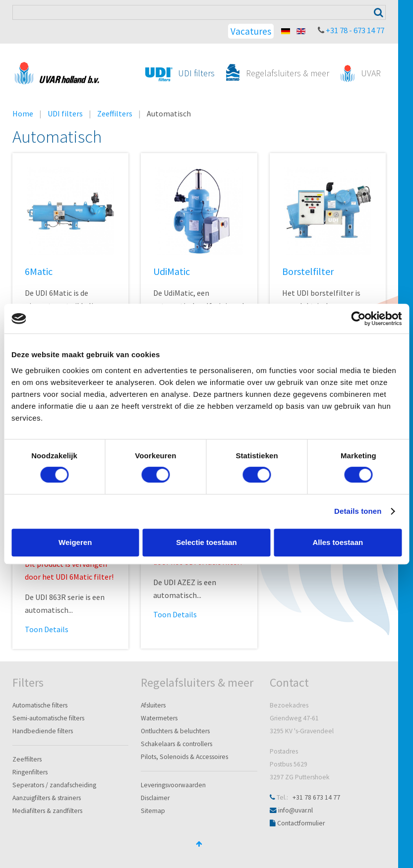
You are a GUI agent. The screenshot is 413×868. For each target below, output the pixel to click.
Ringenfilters (30, 772)
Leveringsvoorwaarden (173, 785)
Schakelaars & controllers (177, 744)
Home (23, 113)
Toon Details (47, 629)
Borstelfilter (308, 271)
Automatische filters (40, 705)
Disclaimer (155, 798)
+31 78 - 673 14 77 (355, 30)
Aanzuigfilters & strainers (47, 798)
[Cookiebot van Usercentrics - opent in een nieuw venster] (358, 319)
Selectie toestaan (206, 542)
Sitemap (153, 811)
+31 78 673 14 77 (316, 797)
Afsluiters (153, 705)
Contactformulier (301, 823)
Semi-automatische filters (48, 718)
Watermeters (159, 718)
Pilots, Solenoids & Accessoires (184, 757)
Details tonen (358, 511)
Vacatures (251, 31)
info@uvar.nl (295, 810)
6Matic (39, 271)
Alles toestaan (338, 542)
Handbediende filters (43, 731)
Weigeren (75, 542)
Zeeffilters (115, 113)
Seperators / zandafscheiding (54, 785)
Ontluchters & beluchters (175, 731)
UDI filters (65, 113)
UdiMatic (172, 271)
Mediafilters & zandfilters (47, 811)
